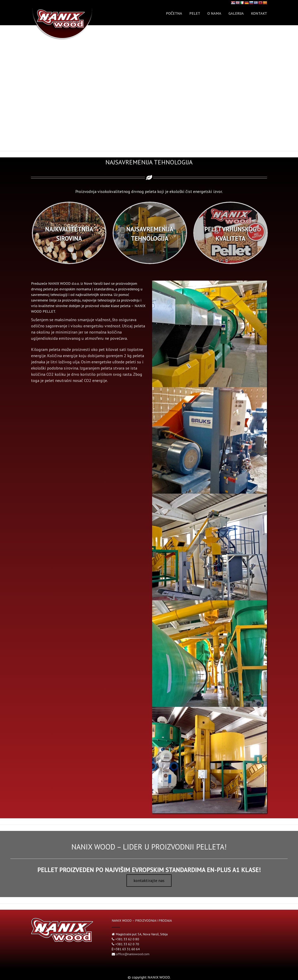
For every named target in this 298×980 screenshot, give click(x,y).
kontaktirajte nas (149, 881)
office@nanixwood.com (133, 954)
